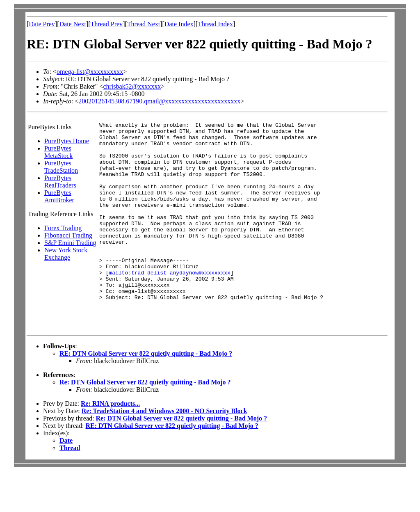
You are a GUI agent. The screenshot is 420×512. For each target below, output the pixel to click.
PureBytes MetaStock (58, 152)
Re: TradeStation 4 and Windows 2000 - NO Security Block (164, 451)
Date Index (179, 24)
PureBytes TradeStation (61, 167)
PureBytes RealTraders (60, 182)
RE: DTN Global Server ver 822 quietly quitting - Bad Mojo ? (146, 394)
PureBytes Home (67, 141)
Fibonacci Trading (68, 235)
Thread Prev (106, 24)
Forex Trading (63, 228)
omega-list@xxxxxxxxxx (90, 72)
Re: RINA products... (110, 444)
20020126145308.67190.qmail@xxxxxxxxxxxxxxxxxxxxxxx (159, 101)
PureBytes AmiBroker (59, 196)
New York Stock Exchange (66, 254)
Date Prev (42, 24)
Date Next (73, 24)
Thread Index (215, 24)
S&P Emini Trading (70, 243)
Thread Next (144, 24)
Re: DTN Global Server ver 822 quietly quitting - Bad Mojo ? (145, 423)
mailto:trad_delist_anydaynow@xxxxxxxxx (169, 303)
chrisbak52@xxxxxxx (132, 86)
